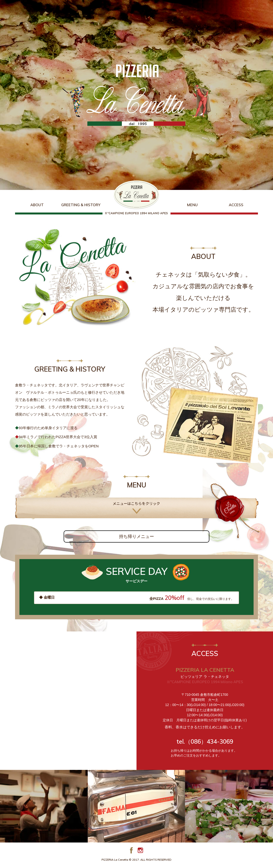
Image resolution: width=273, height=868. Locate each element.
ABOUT (37, 205)
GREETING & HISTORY (81, 205)
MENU (192, 205)
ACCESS (236, 205)
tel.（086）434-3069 (205, 741)
